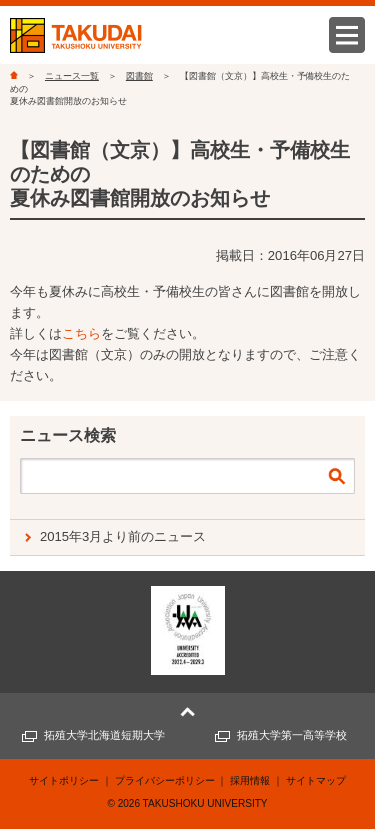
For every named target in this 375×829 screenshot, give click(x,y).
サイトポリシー (64, 780)
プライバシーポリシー (165, 780)
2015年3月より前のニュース (123, 536)
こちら (81, 333)
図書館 (139, 76)
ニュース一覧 (72, 76)
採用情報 (250, 780)
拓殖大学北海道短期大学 (104, 735)
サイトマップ (316, 780)
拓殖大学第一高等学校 (292, 735)
